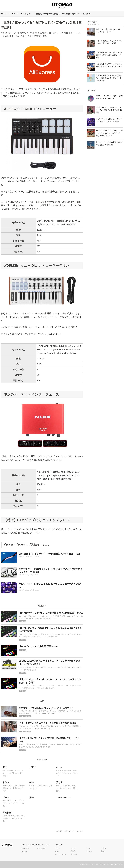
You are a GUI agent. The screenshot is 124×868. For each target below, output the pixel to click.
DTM (14, 14)
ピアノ (73, 848)
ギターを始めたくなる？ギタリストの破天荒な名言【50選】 (49, 723)
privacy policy (41, 848)
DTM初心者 (25, 14)
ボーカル (89, 851)
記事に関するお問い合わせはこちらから (69, 831)
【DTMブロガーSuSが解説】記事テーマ (39, 646)
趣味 (103, 851)
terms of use (26, 848)
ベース (88, 848)
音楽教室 (74, 854)
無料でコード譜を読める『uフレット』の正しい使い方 (46, 708)
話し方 (73, 851)
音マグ (4, 14)
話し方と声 (23, 750)
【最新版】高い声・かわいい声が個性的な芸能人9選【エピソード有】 (109, 55)
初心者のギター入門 (25, 716)
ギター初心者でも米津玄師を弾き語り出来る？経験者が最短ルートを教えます (109, 78)
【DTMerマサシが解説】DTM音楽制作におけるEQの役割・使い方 (51, 613)
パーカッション (61, 854)
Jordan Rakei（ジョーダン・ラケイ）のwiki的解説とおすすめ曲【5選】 (109, 110)
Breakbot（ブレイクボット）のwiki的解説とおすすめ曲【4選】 (50, 554)
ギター (58, 848)
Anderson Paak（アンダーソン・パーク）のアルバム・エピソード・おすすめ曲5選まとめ (109, 133)
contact (24, 851)
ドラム (103, 848)
